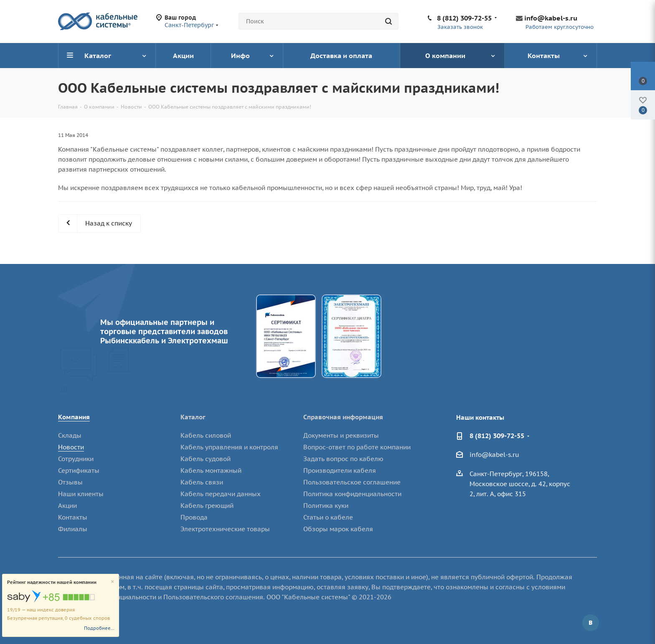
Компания (74, 417)
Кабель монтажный (211, 470)
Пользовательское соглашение (352, 482)
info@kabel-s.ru (551, 18)
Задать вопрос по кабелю (343, 459)
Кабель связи (202, 482)
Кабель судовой (206, 459)
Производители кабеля (340, 470)
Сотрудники (76, 459)
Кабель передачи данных (221, 494)
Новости (71, 447)
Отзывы (70, 482)
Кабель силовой (206, 435)
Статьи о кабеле (328, 517)
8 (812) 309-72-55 (464, 18)
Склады (70, 435)
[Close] (113, 582)
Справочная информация (343, 417)
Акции (67, 506)
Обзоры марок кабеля (338, 529)
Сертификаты (79, 470)
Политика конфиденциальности (352, 494)
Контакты (73, 517)
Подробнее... (99, 628)
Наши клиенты (81, 494)
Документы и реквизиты (341, 435)
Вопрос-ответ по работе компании (357, 447)
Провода (194, 517)
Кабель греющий (207, 506)
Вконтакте (591, 623)
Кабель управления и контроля (229, 447)
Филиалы (73, 529)
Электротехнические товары (225, 529)
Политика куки (326, 506)
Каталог (193, 417)
